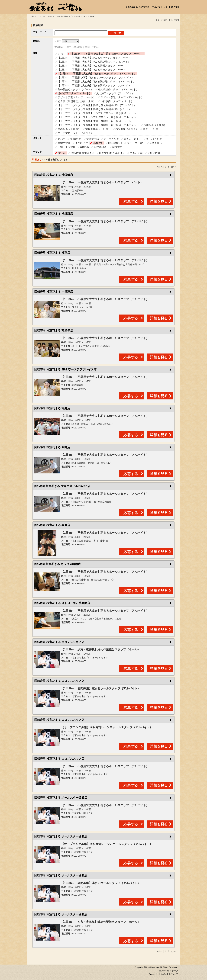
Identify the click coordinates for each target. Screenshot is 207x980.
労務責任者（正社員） (98, 129)
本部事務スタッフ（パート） (117, 101)
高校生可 (98, 143)
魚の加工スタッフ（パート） (75, 93)
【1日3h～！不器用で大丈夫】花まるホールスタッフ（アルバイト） (97, 74)
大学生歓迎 (64, 143)
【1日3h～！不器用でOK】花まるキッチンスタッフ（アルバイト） (96, 78)
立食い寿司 (154, 153)
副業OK (85, 147)
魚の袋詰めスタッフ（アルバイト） (118, 89)
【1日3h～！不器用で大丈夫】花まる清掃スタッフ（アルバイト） (95, 85)
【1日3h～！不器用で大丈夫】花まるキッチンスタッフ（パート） (95, 58)
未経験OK (76, 139)
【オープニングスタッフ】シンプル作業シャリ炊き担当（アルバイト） (98, 117)
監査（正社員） (152, 129)
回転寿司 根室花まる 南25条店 (54, 331)
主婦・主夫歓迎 (67, 147)
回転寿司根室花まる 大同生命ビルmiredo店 (62, 486)
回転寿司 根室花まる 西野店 (52, 447)
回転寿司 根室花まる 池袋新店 (54, 175)
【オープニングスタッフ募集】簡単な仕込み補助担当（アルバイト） (97, 105)
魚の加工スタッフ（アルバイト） (115, 93)
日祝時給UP (101, 147)
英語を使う (156, 143)
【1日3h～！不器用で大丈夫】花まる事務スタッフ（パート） (93, 70)
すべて (61, 54)
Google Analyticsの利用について (163, 974)
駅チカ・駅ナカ (133, 139)
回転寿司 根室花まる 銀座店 (52, 525)
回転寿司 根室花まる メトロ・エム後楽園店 (62, 603)
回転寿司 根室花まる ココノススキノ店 (59, 642)
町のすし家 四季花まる (112, 153)
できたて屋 (136, 153)
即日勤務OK (115, 143)
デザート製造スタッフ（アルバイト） (122, 97)
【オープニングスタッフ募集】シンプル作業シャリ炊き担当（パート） (98, 113)
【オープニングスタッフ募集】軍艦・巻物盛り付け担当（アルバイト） (98, 125)
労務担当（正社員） (69, 129)
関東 (176, 20)
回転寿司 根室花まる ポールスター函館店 (61, 798)
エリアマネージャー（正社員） (75, 133)
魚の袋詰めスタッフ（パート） (75, 89)
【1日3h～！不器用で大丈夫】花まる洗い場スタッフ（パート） (94, 62)
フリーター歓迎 (136, 143)
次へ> (174, 167)
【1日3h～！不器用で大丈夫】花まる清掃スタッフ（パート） (93, 66)
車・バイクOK (154, 139)
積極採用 (117, 147)
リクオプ (174, 971)
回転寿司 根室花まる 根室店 (52, 253)
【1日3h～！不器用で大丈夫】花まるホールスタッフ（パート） (107, 54)
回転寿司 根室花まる (83, 153)
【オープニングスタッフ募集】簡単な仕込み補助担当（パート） (94, 109)
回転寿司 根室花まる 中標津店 (54, 292)
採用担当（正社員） (155, 125)
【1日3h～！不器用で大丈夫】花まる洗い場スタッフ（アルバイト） (97, 82)
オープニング (111, 139)
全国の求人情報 (80, 16)
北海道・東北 (167, 20)
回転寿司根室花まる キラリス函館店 (57, 564)
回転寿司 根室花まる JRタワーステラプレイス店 (65, 370)
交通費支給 (93, 139)
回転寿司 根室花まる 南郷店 (52, 408)
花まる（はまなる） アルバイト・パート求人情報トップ (51, 16)
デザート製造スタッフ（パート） (77, 97)
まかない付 (81, 143)
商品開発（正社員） (127, 129)
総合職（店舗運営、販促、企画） (77, 101)
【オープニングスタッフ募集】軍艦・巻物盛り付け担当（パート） (96, 121)
